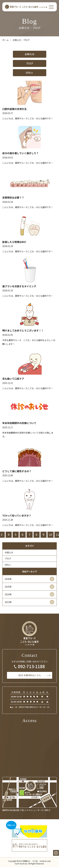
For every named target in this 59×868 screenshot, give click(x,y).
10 (51, 534)
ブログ (30, 63)
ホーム (5, 40)
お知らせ (30, 54)
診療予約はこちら (30, 675)
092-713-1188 (31, 666)
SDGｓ (29, 73)
